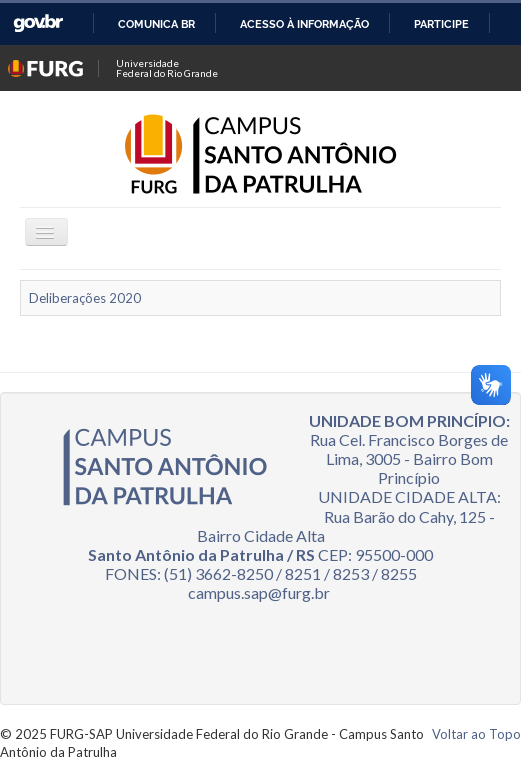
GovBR (38, 23)
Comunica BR (156, 24)
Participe (441, 24)
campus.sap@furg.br (259, 592)
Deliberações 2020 (85, 298)
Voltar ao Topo (476, 734)
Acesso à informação (304, 24)
